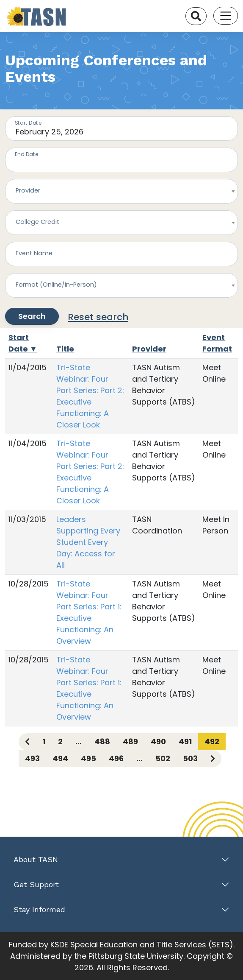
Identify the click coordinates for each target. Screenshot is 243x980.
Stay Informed (39, 909)
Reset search (98, 317)
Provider (149, 349)
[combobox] (121, 191)
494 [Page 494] (60, 758)
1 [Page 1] (44, 741)
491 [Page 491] (185, 741)
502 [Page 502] (163, 758)
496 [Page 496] (116, 758)
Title (65, 349)
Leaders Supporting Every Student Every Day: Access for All (88, 542)
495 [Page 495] (88, 758)
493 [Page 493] (32, 758)
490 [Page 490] (158, 741)
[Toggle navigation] (226, 16)
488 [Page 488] (102, 741)
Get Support (36, 884)
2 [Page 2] (60, 741)
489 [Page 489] (130, 741)
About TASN (36, 859)
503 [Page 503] (190, 758)
